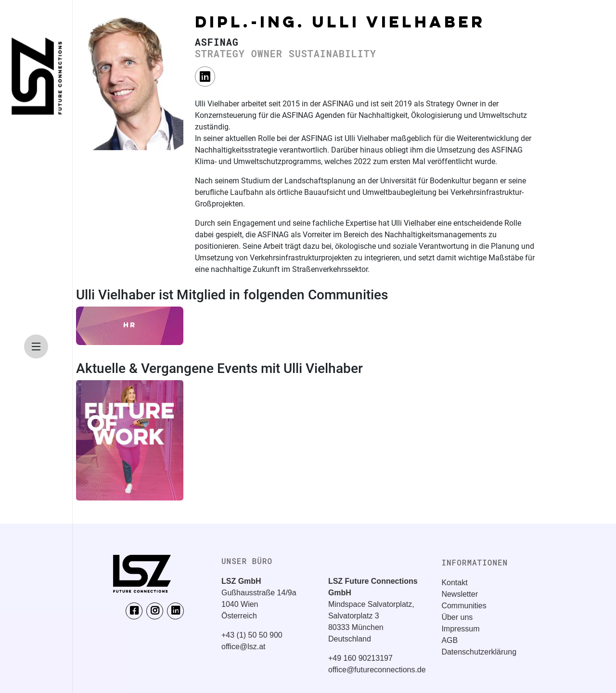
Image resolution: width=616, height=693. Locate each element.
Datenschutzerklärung (479, 652)
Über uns (457, 617)
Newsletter (460, 594)
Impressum (460, 629)
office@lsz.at (244, 647)
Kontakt (454, 583)
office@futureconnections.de (377, 670)
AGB (449, 640)
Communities (464, 606)
